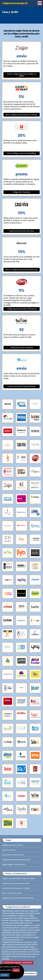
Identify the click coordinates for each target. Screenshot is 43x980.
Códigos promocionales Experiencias (16, 860)
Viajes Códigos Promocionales (14, 865)
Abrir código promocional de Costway (22, 115)
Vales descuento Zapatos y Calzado (16, 888)
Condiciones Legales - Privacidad (18, 963)
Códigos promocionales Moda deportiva (18, 898)
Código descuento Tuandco (21, 348)
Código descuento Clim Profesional (22, 309)
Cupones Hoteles (9, 850)
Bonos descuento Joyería (12, 893)
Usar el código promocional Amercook (21, 270)
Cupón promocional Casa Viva (21, 231)
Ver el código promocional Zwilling (21, 153)
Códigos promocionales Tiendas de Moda (18, 878)
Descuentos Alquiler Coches (13, 855)
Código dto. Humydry (22, 192)
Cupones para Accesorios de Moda (16, 883)
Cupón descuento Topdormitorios (21, 386)
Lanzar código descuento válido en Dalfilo (21, 75)
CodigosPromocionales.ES (15, 3)
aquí (16, 970)
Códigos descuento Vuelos (12, 845)
